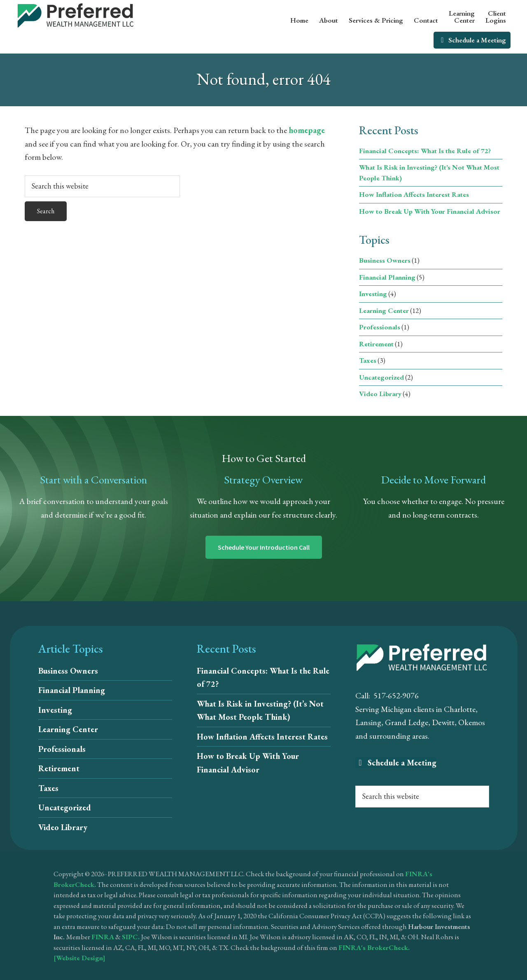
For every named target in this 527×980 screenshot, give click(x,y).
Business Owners (385, 260)
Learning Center (384, 310)
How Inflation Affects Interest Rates (414, 194)
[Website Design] (79, 958)
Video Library (380, 394)
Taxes (368, 360)
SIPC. (131, 937)
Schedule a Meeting (396, 763)
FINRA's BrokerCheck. (374, 947)
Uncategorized (381, 377)
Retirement (376, 344)
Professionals (380, 327)
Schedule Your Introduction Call (264, 547)
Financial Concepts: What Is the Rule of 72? (425, 151)
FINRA (103, 937)
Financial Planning (387, 277)
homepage (307, 130)
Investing (373, 294)
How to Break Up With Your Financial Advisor (430, 211)
